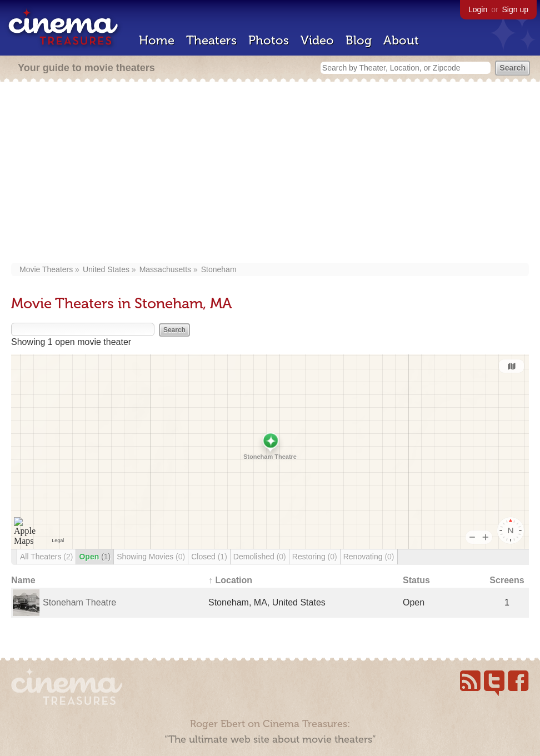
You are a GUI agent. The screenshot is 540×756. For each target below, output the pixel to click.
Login (478, 9)
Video (317, 40)
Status (416, 580)
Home (157, 40)
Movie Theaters (46, 269)
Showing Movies (151, 557)
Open (95, 557)
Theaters (211, 40)
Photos (269, 40)
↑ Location (230, 580)
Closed (209, 557)
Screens (507, 580)
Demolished (260, 557)
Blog (359, 40)
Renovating (369, 557)
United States (106, 269)
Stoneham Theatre (79, 602)
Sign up (515, 9)
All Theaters (46, 557)
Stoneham (219, 269)
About (401, 40)
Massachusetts (165, 269)
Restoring (315, 557)
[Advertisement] (270, 173)
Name (23, 580)
